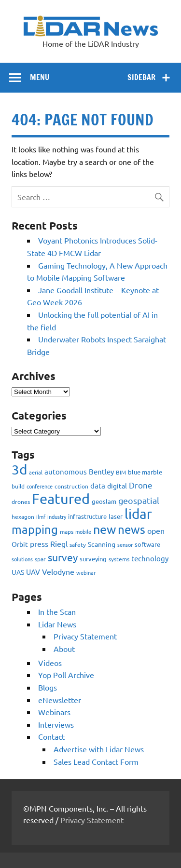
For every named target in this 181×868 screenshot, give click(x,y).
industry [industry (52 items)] (57, 516)
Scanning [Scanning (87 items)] (102, 544)
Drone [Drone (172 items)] (141, 485)
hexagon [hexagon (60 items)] (23, 516)
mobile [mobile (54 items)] (83, 531)
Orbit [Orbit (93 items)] (20, 544)
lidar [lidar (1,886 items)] (138, 514)
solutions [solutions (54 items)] (22, 559)
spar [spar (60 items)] (40, 559)
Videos (50, 663)
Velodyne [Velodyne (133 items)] (58, 571)
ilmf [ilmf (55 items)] (41, 516)
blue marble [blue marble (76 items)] (145, 472)
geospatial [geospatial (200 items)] (139, 500)
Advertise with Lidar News (99, 749)
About (64, 649)
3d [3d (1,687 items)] (19, 469)
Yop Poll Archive (66, 675)
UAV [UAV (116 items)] (33, 572)
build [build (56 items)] (18, 486)
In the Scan (57, 611)
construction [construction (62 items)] (71, 486)
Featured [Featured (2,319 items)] (61, 499)
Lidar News (57, 624)
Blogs (48, 687)
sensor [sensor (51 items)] (125, 544)
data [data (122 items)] (98, 485)
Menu (40, 77)
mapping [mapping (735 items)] (35, 529)
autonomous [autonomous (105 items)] (66, 471)
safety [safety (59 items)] (78, 544)
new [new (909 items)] (104, 529)
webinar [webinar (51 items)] (86, 572)
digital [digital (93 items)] (117, 486)
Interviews (56, 724)
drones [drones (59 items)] (21, 502)
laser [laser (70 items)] (116, 516)
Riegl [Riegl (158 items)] (59, 543)
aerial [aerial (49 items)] (36, 472)
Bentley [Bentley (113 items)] (101, 471)
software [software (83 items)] (147, 544)
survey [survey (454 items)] (63, 557)
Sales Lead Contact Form (96, 761)
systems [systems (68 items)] (119, 559)
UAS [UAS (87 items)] (18, 572)
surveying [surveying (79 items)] (93, 559)
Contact (51, 736)
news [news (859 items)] (132, 529)
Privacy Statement (85, 636)
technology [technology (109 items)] (150, 558)
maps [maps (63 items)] (67, 531)
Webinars (54, 712)
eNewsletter (60, 700)
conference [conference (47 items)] (40, 486)
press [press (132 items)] (39, 543)
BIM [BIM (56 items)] (121, 472)
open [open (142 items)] (156, 530)
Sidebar (141, 77)
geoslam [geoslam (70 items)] (104, 501)
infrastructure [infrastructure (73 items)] (87, 516)
